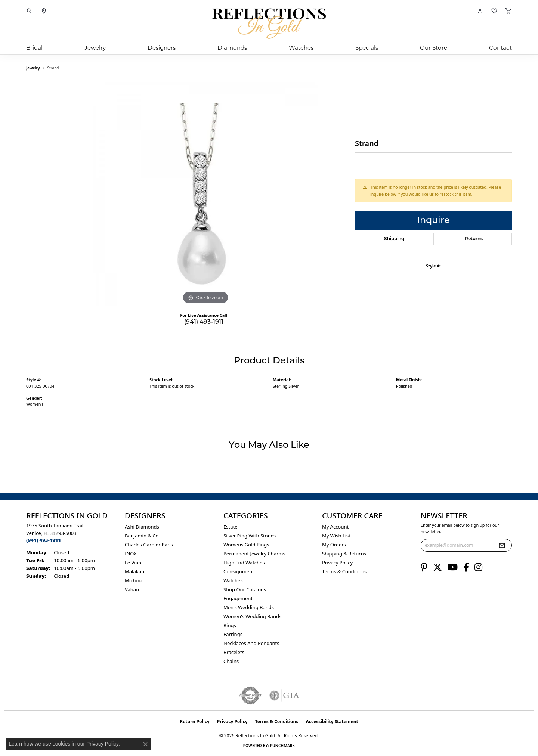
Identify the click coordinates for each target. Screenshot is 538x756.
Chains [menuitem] (231, 661)
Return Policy (195, 721)
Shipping (394, 239)
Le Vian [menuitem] (133, 563)
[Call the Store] (44, 540)
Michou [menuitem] (133, 580)
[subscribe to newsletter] (502, 545)
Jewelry (95, 48)
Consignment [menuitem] (239, 571)
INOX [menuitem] (131, 554)
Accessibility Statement (332, 721)
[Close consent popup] (145, 744)
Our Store (434, 48)
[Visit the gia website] (284, 695)
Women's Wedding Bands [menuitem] (252, 616)
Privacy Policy (337, 563)
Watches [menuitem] (233, 580)
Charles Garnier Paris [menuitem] (149, 545)
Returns (474, 239)
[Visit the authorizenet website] (250, 695)
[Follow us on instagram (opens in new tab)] (478, 567)
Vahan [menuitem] (132, 589)
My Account (335, 527)
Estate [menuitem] (230, 527)
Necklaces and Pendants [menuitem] (251, 643)
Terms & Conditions (344, 571)
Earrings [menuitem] (233, 634)
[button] (30, 11)
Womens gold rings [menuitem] (246, 545)
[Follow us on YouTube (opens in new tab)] (453, 567)
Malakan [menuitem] (134, 571)
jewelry (33, 68)
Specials (367, 48)
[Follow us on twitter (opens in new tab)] (437, 567)
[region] (205, 194)
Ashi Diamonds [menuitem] (142, 527)
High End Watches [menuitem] (244, 563)
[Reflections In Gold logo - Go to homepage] (269, 24)
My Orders (334, 545)
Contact (500, 48)
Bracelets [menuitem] (234, 652)
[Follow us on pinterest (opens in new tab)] (424, 567)
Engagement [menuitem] (238, 598)
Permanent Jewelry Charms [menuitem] (254, 554)
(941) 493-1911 (204, 322)
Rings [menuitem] (230, 625)
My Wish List (336, 536)
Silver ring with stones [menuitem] (250, 536)
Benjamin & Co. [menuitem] (142, 536)
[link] (44, 11)
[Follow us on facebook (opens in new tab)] (466, 567)
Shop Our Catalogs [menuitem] (245, 589)
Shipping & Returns (344, 554)
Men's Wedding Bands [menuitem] (249, 607)
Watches (301, 48)
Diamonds (232, 48)
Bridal (34, 48)
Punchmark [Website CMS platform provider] (283, 746)
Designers (162, 48)
